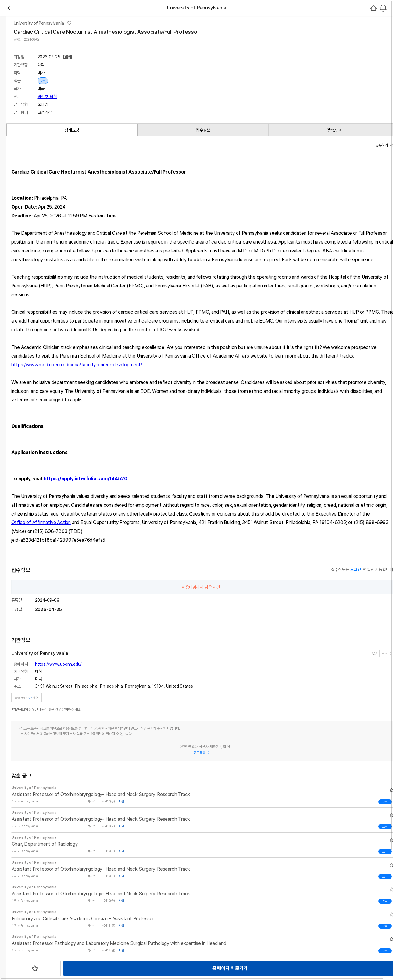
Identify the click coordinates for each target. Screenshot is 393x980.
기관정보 (250, 189)
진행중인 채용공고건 (285, 189)
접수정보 (83, 244)
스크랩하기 (201, 219)
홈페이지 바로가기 (155, 219)
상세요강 (41, 244)
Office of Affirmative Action (267, 659)
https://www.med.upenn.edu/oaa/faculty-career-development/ (190, 501)
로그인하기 (369, 139)
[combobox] (330, 42)
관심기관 (96, 90)
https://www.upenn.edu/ (285, 162)
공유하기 (320, 261)
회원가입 (376, 42)
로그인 (349, 42)
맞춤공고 (126, 244)
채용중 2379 (121, 90)
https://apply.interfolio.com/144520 (94, 615)
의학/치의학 (154, 148)
